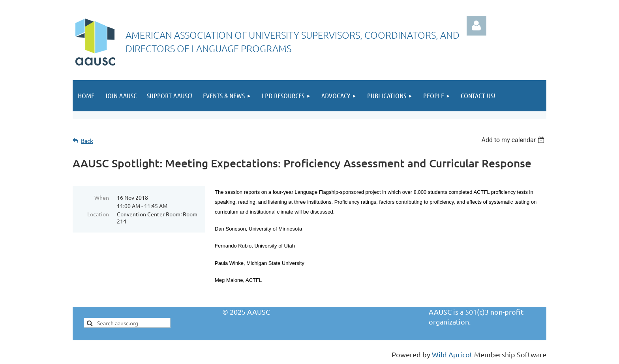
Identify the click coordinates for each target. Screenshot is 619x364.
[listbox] (514, 140)
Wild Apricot (452, 354)
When (102, 197)
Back (87, 141)
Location (98, 214)
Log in (476, 26)
